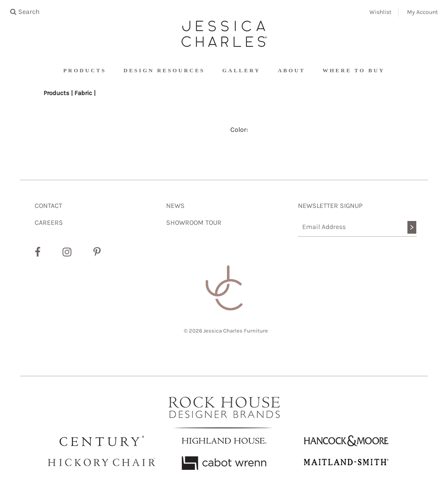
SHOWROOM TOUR (194, 222)
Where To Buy (354, 70)
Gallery (241, 70)
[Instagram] (67, 252)
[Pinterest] (97, 252)
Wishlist (380, 12)
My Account (422, 12)
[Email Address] (357, 227)
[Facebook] (38, 252)
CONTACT (48, 206)
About (291, 70)
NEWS (175, 206)
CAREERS (49, 222)
